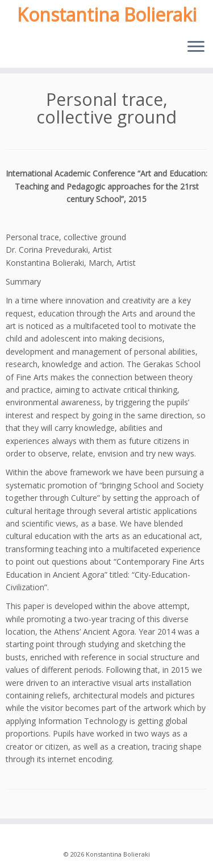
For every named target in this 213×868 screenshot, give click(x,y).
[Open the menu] (196, 47)
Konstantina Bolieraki (107, 15)
